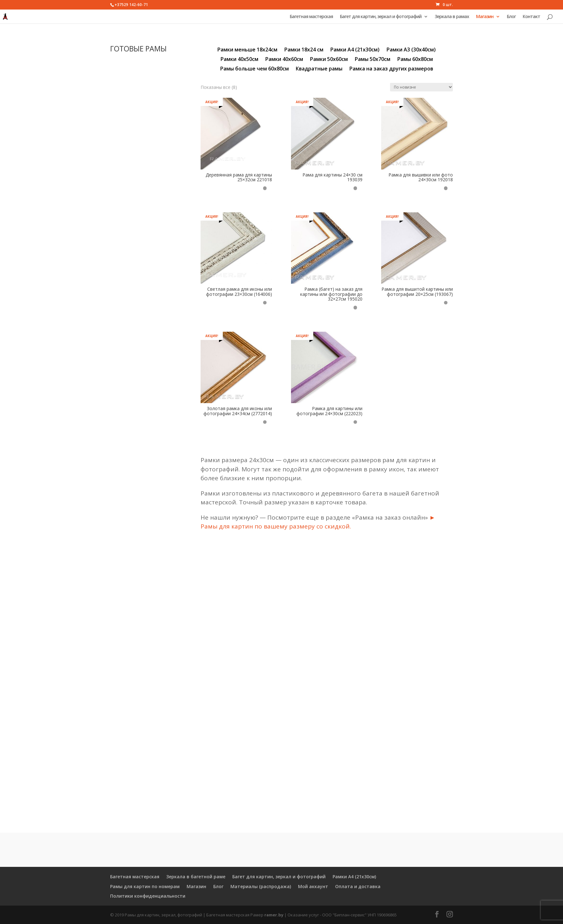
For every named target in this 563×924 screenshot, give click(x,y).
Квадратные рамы (319, 69)
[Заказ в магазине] (421, 87)
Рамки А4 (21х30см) (355, 50)
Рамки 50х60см (329, 60)
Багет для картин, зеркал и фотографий (381, 17)
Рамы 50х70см (373, 60)
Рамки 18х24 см (304, 50)
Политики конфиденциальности (148, 896)
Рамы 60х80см (415, 60)
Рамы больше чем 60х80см (255, 69)
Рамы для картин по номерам (145, 886)
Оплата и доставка (358, 886)
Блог (511, 17)
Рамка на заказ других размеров (391, 69)
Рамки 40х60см (284, 60)
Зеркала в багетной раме (196, 877)
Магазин (485, 17)
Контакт (531, 17)
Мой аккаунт (313, 886)
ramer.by (274, 915)
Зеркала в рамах (452, 17)
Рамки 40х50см (239, 60)
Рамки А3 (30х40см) (411, 50)
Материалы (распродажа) (261, 886)
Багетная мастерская (311, 17)
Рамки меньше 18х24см (247, 50)
